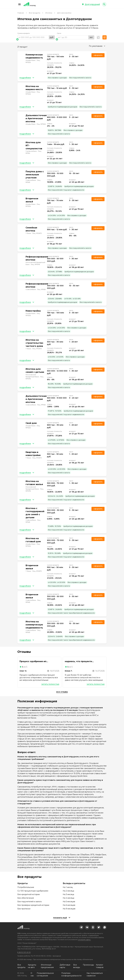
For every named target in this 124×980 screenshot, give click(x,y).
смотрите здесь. (84, 939)
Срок (59, 33)
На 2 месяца (68, 891)
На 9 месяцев (69, 909)
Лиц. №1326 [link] (41, 124)
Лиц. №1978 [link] (35, 264)
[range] (36, 37)
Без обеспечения (26, 898)
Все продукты (35, 13)
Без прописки (24, 909)
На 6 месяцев (69, 905)
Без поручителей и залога (29, 902)
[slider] (36, 39)
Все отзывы (62, 692)
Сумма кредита (24, 33)
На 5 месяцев (69, 902)
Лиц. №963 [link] (41, 289)
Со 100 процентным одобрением (33, 891)
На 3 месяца (68, 894)
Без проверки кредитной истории (33, 905)
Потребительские (26, 887)
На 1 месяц (68, 887)
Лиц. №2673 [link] (37, 233)
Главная (21, 13)
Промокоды (88, 965)
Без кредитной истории (29, 894)
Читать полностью (50, 684)
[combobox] (97, 46)
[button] (19, 4)
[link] (81, 927)
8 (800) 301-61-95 (24, 952)
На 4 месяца (68, 898)
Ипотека (49, 13)
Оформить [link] (98, 55)
